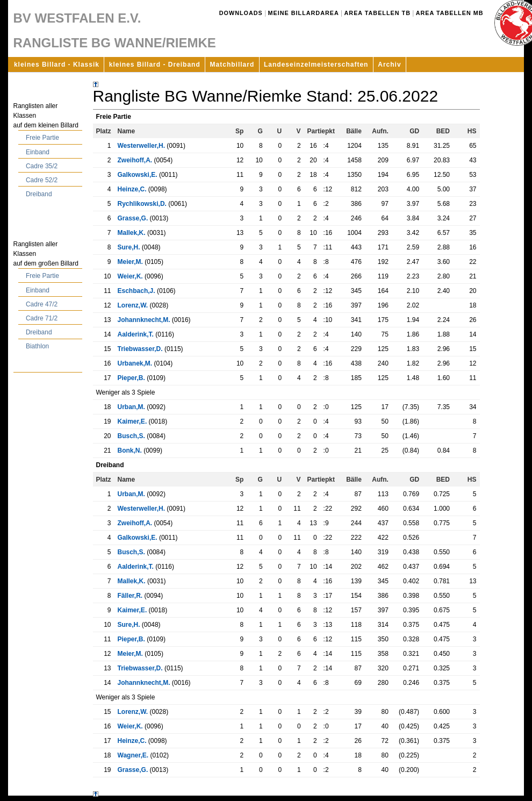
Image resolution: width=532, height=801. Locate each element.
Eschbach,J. (136, 291)
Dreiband (39, 194)
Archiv (389, 65)
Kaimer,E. (132, 421)
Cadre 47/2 (42, 304)
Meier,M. (130, 262)
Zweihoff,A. (135, 160)
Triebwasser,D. (140, 349)
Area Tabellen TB (378, 13)
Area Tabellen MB (450, 13)
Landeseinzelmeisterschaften (316, 65)
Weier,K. (130, 276)
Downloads (241, 13)
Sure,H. (129, 247)
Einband (38, 152)
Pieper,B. (131, 378)
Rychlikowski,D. (142, 204)
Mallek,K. (132, 233)
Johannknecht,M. (144, 320)
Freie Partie (42, 138)
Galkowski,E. (138, 175)
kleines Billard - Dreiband (155, 65)
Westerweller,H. (142, 146)
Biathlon (37, 346)
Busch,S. (131, 436)
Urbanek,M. (135, 363)
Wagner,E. (133, 755)
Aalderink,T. (136, 334)
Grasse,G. (133, 218)
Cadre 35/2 (42, 166)
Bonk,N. (130, 450)
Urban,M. (131, 407)
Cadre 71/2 (42, 318)
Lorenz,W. (133, 305)
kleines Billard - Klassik (57, 65)
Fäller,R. (130, 596)
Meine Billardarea (304, 13)
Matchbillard (232, 65)
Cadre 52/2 (42, 180)
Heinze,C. (132, 189)
